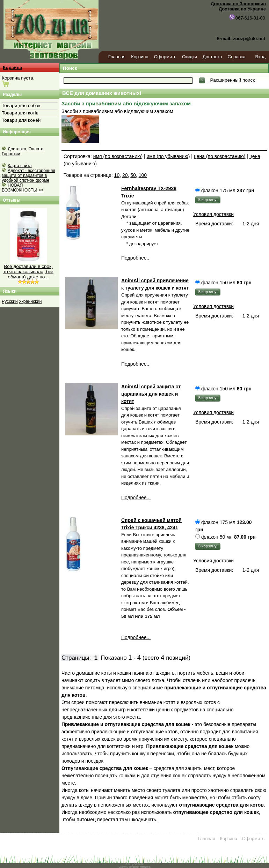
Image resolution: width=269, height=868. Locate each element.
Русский (10, 301)
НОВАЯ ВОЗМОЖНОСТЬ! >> (23, 188)
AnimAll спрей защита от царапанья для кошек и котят (151, 394)
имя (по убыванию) (168, 156)
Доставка (212, 57)
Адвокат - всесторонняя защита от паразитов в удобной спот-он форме (28, 175)
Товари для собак (21, 106)
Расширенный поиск (232, 80)
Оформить (165, 57)
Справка (237, 57)
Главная (117, 57)
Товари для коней (21, 120)
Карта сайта (20, 166)
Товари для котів (20, 113)
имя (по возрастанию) (118, 156)
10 (117, 175)
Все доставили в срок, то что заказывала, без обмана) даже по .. (28, 272)
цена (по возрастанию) (220, 156)
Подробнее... (136, 258)
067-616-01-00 (247, 17)
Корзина (140, 57)
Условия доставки (213, 214)
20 (125, 175)
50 (133, 175)
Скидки (190, 57)
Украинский (30, 301)
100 (143, 175)
